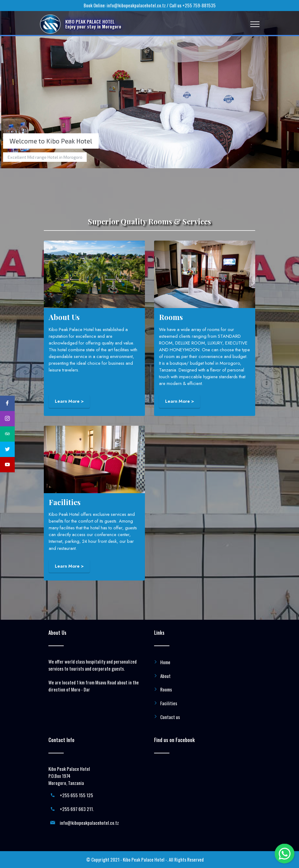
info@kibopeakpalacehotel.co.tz (136, 5)
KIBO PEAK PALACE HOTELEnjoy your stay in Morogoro (93, 24)
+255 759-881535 (199, 5)
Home (165, 662)
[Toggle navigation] (255, 24)
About (165, 676)
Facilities (169, 703)
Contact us (170, 717)
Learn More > (69, 401)
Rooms (166, 689)
